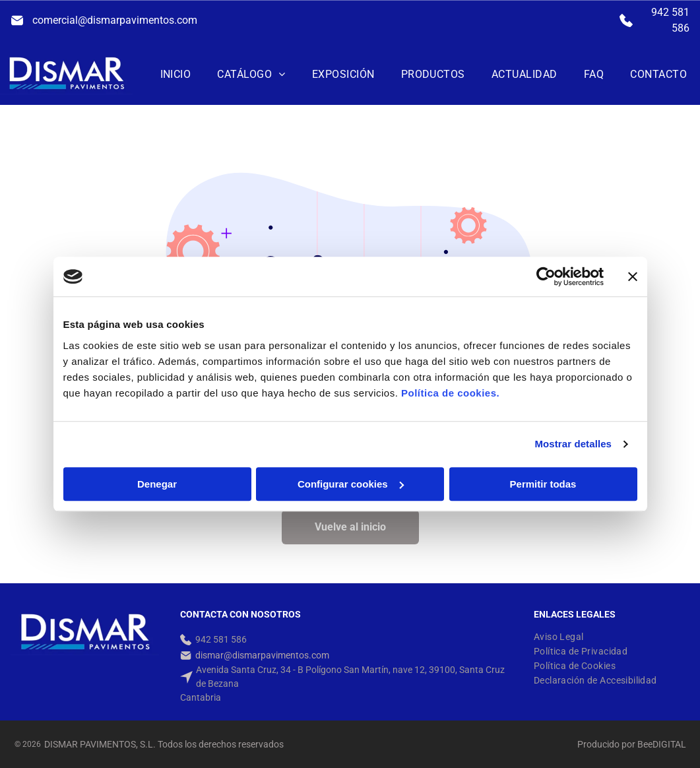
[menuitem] (176, 74)
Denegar (157, 484)
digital (669, 744)
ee (648, 744)
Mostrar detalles (573, 444)
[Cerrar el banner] (633, 276)
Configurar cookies (351, 484)
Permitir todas (543, 484)
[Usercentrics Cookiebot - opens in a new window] (546, 276)
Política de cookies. (450, 393)
